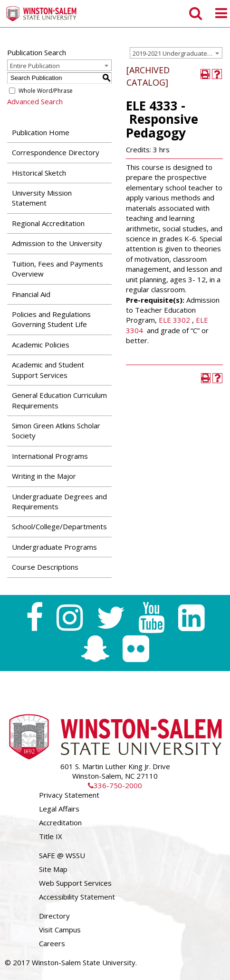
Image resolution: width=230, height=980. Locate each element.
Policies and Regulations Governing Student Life (51, 319)
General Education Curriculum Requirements (59, 400)
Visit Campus (60, 930)
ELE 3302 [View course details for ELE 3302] (174, 320)
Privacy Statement (69, 795)
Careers (52, 943)
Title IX (51, 836)
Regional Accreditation (48, 223)
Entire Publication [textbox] (35, 66)
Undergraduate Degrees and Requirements (59, 501)
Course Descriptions (45, 567)
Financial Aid (31, 294)
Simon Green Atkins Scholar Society (56, 431)
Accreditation (60, 822)
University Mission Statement (42, 198)
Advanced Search (35, 101)
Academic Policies (41, 345)
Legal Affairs (59, 809)
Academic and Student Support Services (48, 370)
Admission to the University (57, 243)
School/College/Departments (59, 526)
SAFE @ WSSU (62, 855)
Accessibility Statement (77, 897)
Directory (54, 916)
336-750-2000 (115, 785)
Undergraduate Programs (54, 547)
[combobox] (176, 53)
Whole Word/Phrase (46, 91)
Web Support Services (75, 883)
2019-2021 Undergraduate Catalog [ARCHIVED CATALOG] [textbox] (177, 53)
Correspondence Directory (56, 152)
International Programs (50, 456)
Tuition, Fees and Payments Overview (57, 269)
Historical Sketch (39, 173)
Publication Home (41, 132)
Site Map (53, 869)
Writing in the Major (44, 476)
